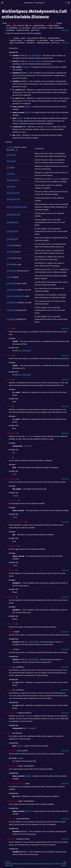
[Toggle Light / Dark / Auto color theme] (66, 3)
